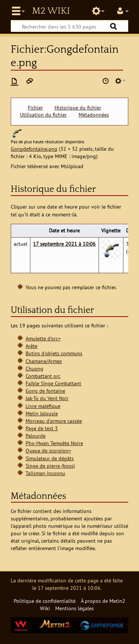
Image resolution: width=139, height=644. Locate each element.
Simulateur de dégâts (50, 458)
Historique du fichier (78, 108)
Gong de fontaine (45, 391)
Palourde (36, 436)
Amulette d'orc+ (43, 338)
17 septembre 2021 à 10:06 (64, 244)
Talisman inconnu (45, 473)
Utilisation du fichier (43, 115)
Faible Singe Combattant (53, 383)
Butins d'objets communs (54, 353)
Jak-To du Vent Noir (47, 398)
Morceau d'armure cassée (54, 421)
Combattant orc (43, 376)
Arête (32, 346)
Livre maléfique (43, 406)
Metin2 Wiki (51, 11)
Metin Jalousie (42, 413)
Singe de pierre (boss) (50, 466)
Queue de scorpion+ (48, 450)
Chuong (34, 368)
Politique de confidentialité (45, 601)
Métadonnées (94, 115)
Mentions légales (75, 608)
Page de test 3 (42, 428)
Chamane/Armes (44, 361)
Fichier (35, 108)
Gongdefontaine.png (34, 149)
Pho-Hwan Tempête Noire (54, 443)
